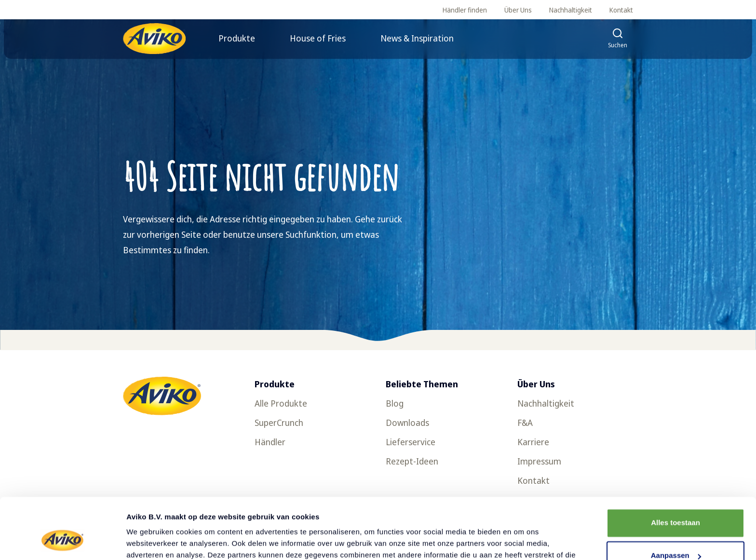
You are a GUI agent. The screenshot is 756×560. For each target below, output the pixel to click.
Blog (395, 403)
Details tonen (149, 541)
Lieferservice (411, 442)
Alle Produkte (281, 403)
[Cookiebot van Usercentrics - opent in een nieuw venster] (62, 541)
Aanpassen (676, 503)
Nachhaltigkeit (571, 10)
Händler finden (465, 10)
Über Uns (518, 10)
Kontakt (621, 10)
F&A (525, 423)
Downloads (407, 423)
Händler (270, 442)
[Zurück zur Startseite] (154, 39)
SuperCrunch (279, 423)
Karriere (533, 442)
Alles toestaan (675, 471)
